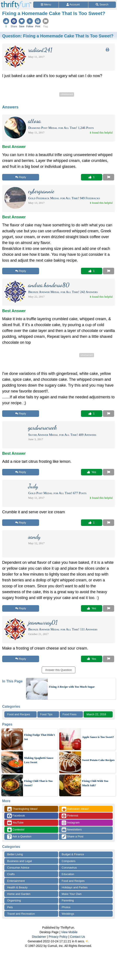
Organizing (14, 900)
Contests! (16, 830)
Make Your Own (72, 894)
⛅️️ (87, 941)
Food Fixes (69, 714)
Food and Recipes (19, 714)
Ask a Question (19, 837)
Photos (66, 907)
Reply (21, 177)
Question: (58, 36)
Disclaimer (39, 937)
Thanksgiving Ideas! (22, 809)
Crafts (11, 874)
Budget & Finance (73, 854)
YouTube (15, 823)
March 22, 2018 (96, 714)
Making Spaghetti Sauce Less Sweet (39, 760)
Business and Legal (19, 861)
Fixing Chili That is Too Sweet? (38, 783)
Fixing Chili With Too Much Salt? (95, 783)
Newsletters (72, 830)
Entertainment (16, 881)
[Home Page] (16, 3)
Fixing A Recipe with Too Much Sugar (72, 687)
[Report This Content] (109, 177)
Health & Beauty (17, 887)
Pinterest (70, 816)
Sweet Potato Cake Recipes (98, 760)
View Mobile (69, 932)
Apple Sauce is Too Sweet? (98, 737)
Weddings (68, 914)
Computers (69, 861)
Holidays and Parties (75, 887)
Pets (10, 907)
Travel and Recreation (21, 914)
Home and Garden (19, 894)
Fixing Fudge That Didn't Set (40, 737)
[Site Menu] (46, 5)
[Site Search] (102, 5)
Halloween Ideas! (75, 809)
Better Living (15, 854)
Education (68, 874)
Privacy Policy (58, 937)
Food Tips (46, 714)
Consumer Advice (18, 868)
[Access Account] (73, 5)
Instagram (71, 823)
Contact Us (78, 937)
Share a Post (73, 837)
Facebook (16, 816)
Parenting (68, 900)
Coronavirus (69, 868)
